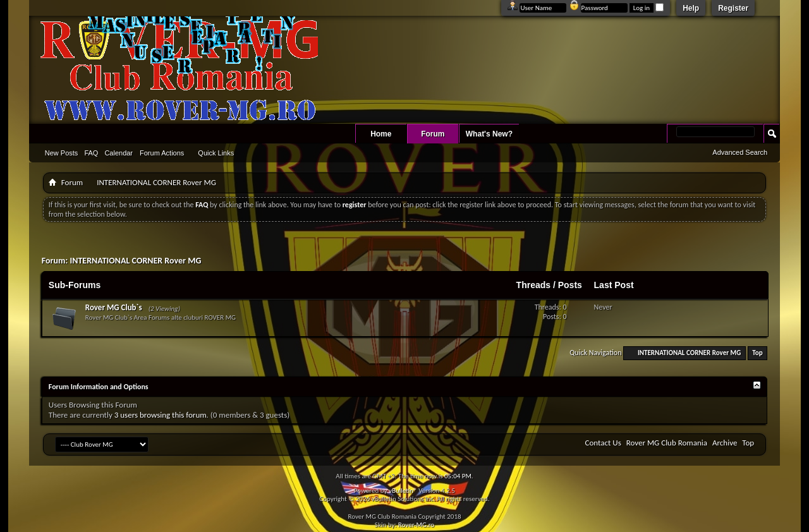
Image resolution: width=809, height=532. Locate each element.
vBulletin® (403, 491)
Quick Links (216, 153)
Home (381, 134)
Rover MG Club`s (114, 307)
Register (733, 8)
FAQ (91, 153)
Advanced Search (740, 152)
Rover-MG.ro (416, 525)
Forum (433, 134)
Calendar (119, 153)
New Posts (62, 153)
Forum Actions (162, 153)
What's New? (489, 134)
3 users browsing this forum (161, 415)
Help (691, 8)
